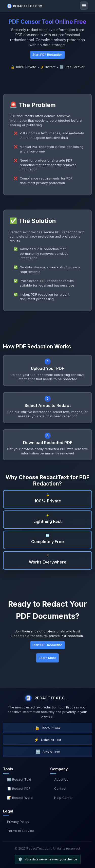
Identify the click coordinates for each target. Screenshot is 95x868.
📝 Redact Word (20, 798)
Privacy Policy (18, 822)
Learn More (48, 658)
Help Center (63, 798)
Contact (60, 789)
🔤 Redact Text (19, 780)
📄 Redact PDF (19, 789)
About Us (61, 780)
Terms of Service (21, 831)
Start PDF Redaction (48, 55)
